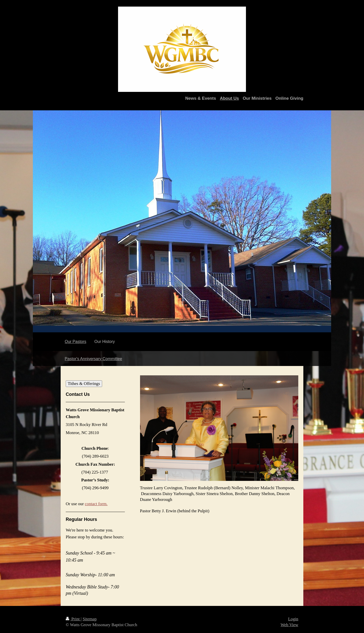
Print (73, 619)
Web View (289, 625)
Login (293, 619)
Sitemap (90, 619)
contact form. (96, 504)
